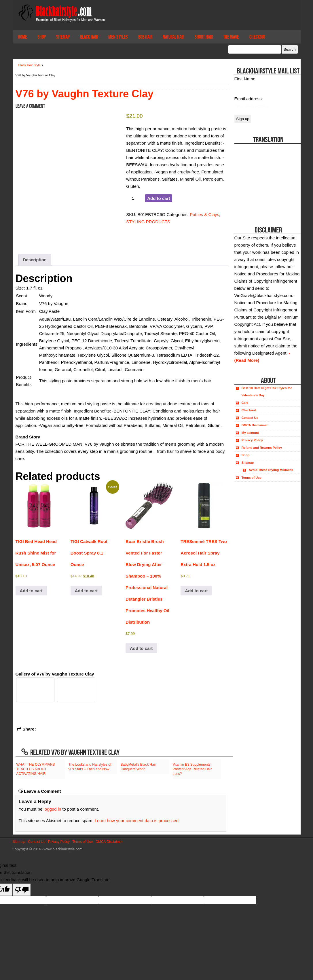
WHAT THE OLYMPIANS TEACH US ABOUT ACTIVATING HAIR (36, 769)
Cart (245, 403)
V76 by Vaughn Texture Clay (85, 94)
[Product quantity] (135, 198)
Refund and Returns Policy (262, 448)
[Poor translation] (22, 890)
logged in (53, 809)
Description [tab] (35, 260)
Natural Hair (173, 37)
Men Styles (118, 37)
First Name (245, 79)
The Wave (231, 37)
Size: (21, 288)
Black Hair (89, 37)
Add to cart (159, 198)
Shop (42, 37)
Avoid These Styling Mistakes (271, 470)
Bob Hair (145, 37)
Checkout (257, 37)
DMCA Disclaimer (255, 425)
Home (22, 37)
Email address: (249, 99)
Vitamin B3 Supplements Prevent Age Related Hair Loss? (192, 769)
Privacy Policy (252, 440)
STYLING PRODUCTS (148, 222)
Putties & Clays (204, 214)
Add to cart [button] (31, 591)
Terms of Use (252, 478)
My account (250, 433)
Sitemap (63, 37)
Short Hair (204, 37)
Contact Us (250, 418)
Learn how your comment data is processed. (137, 821)
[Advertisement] (267, 180)
